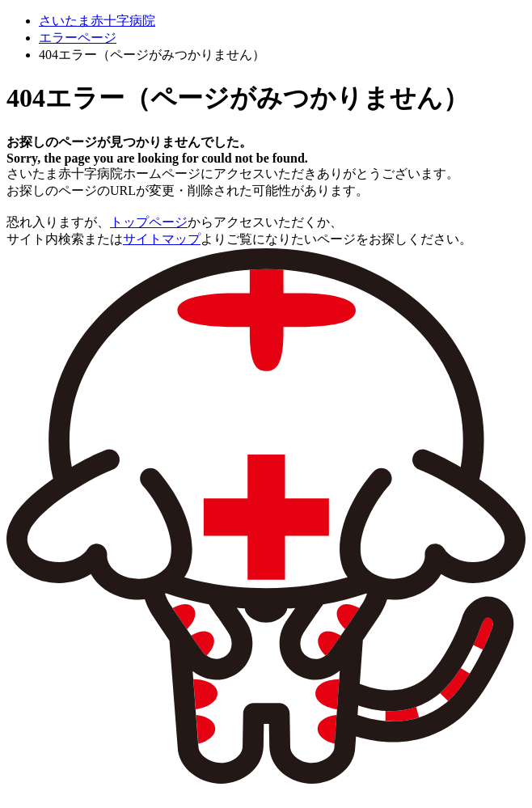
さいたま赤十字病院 (97, 21)
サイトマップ (162, 239)
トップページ (149, 222)
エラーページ (78, 38)
